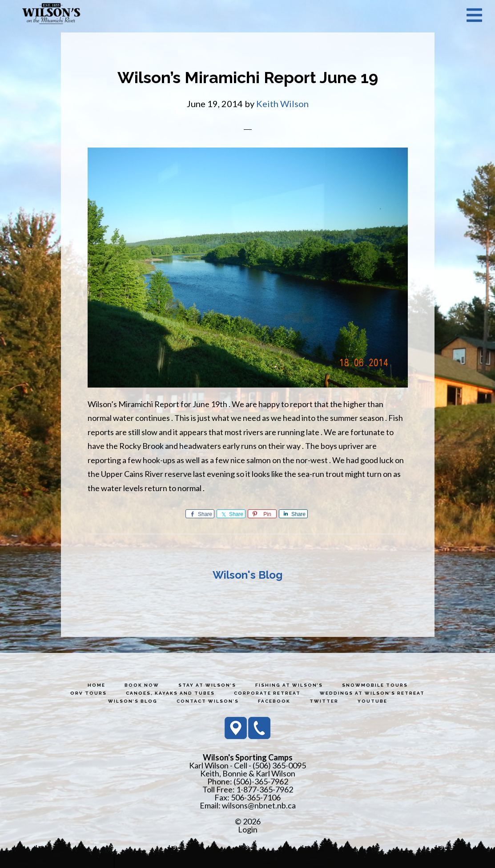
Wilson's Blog (247, 575)
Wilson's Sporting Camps (51, 15)
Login (248, 829)
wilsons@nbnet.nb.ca (259, 805)
